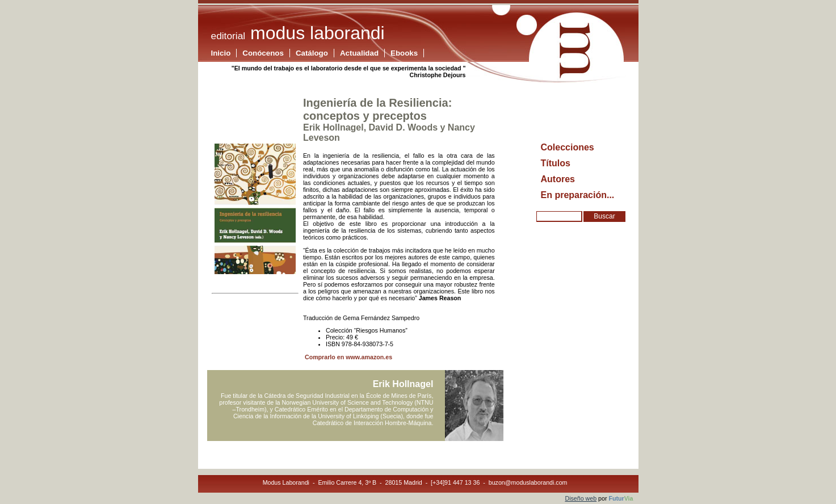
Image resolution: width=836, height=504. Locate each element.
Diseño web (581, 498)
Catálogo (312, 53)
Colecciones (568, 147)
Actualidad (359, 53)
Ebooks (404, 53)
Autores (558, 179)
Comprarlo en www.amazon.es (348, 357)
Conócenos (263, 53)
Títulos (556, 163)
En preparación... (578, 195)
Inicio (221, 53)
